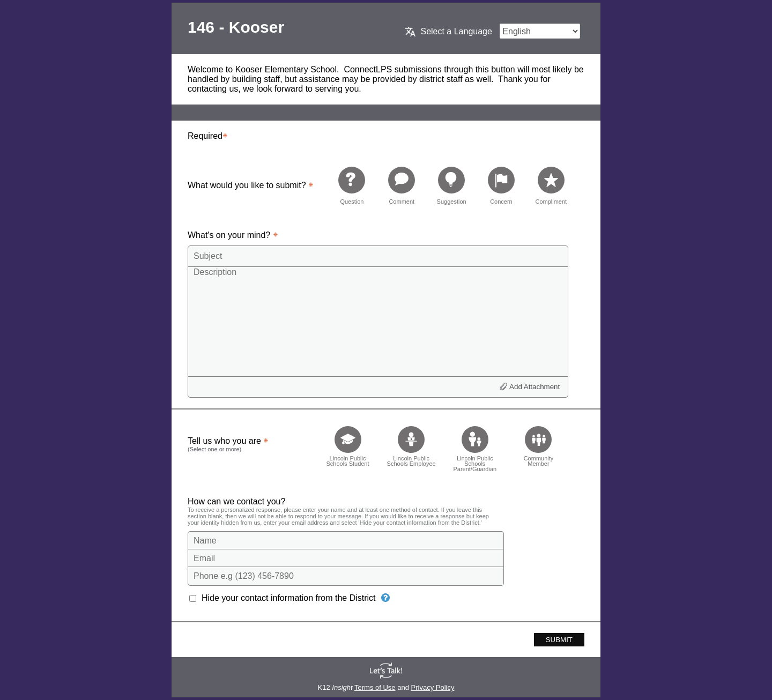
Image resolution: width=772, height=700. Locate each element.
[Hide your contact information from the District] (385, 598)
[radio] (352, 185)
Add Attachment (535, 387)
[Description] (378, 321)
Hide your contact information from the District (289, 598)
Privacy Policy (433, 687)
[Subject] (378, 256)
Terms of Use (375, 687)
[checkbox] (348, 446)
